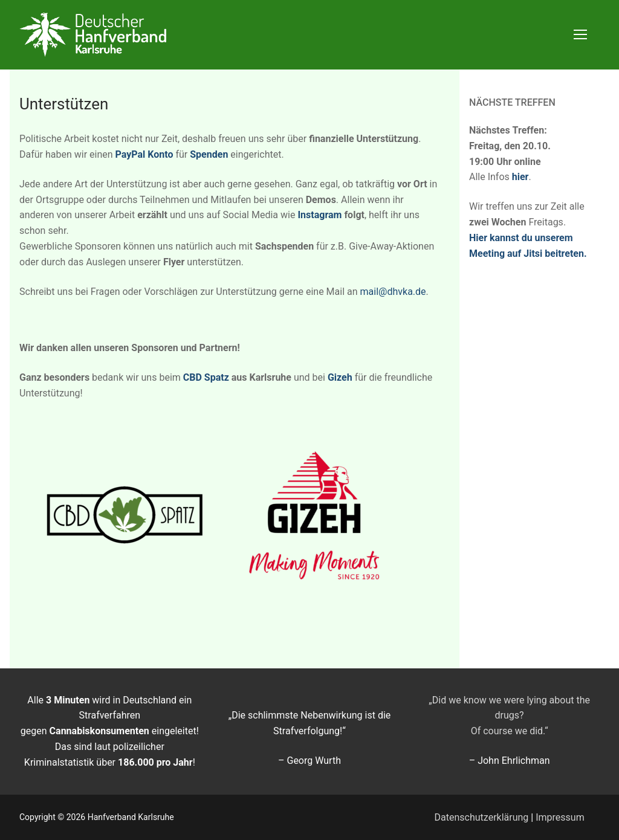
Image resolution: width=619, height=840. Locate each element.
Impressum (560, 817)
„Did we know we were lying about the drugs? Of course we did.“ (509, 716)
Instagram (319, 215)
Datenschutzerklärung (482, 817)
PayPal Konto (144, 154)
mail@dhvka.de (393, 292)
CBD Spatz (206, 377)
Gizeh (340, 377)
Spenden (209, 154)
